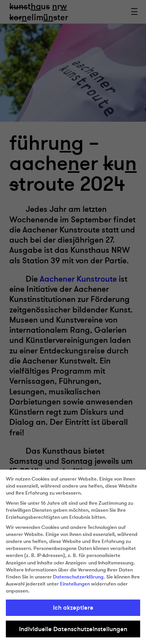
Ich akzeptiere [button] (73, 608)
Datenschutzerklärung (78, 577)
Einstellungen (75, 584)
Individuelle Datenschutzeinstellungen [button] (73, 629)
